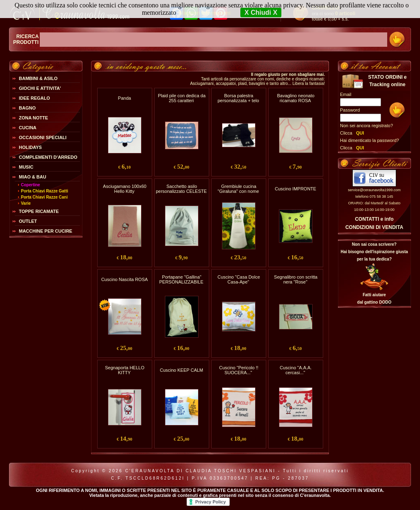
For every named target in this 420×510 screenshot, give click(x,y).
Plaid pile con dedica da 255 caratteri (182, 98)
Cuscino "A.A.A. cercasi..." (296, 370)
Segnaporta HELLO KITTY (125, 370)
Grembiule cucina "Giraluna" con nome (239, 189)
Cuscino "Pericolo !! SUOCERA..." (239, 370)
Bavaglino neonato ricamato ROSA (296, 98)
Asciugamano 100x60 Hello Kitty (125, 189)
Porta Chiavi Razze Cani (44, 197)
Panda (125, 98)
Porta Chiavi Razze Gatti (45, 191)
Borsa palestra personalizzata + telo (238, 98)
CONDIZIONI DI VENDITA (374, 227)
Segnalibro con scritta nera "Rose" (296, 279)
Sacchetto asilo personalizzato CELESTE (181, 189)
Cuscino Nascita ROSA (125, 279)
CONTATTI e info (374, 219)
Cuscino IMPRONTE (296, 189)
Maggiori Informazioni (205, 13)
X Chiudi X (261, 13)
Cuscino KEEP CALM (182, 370)
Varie (26, 203)
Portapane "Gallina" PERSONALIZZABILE (181, 279)
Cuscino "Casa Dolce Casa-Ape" (239, 279)
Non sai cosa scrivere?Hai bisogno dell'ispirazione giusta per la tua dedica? (374, 252)
